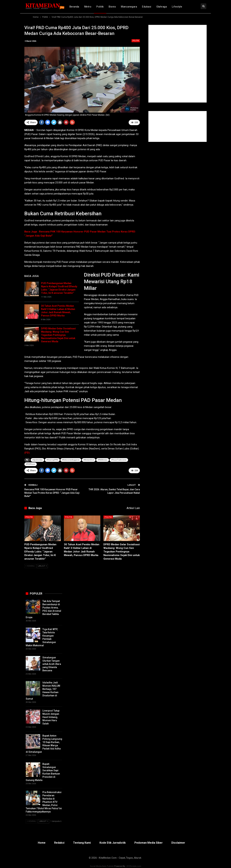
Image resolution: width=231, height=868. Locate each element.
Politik (100, 7)
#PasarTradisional (119, 460)
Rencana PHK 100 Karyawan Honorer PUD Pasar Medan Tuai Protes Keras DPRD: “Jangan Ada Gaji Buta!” (52, 493)
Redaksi (59, 843)
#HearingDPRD (52, 460)
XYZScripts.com (134, 866)
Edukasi (147, 7)
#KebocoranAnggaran (71, 460)
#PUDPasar (31, 464)
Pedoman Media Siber (149, 843)
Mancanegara (129, 7)
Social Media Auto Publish (102, 866)
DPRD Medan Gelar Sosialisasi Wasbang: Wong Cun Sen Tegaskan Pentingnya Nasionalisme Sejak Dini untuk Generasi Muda (58, 335)
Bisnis (112, 7)
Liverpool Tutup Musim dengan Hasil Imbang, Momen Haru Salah (51, 717)
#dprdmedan (37, 460)
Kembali (30, 566)
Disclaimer (178, 843)
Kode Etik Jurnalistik (113, 843)
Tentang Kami (82, 843)
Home (42, 843)
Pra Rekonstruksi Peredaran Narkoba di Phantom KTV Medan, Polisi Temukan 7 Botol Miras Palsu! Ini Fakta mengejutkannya (44, 802)
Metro (88, 7)
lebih (190, 7)
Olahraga (162, 7)
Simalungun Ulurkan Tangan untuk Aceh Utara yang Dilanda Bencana (52, 664)
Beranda (74, 7)
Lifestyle (177, 7)
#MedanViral (89, 460)
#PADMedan (103, 460)
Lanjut (42, 566)
